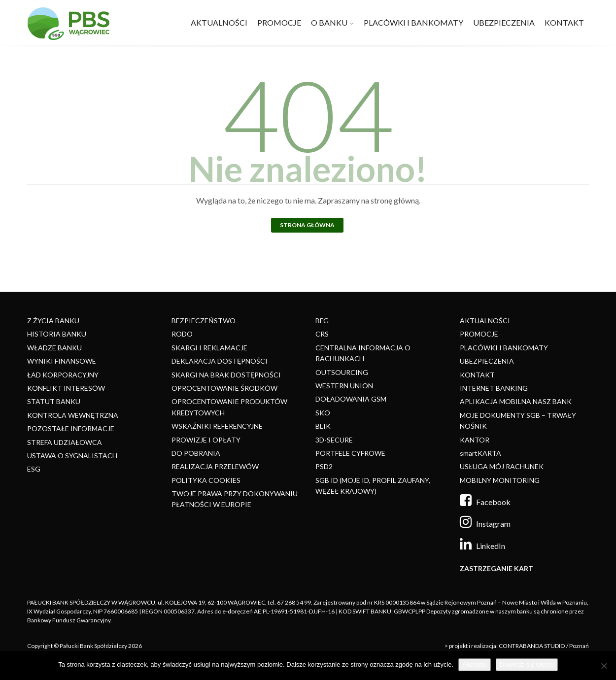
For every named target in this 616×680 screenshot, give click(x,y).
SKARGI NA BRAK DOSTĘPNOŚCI (226, 375)
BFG (322, 321)
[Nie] (604, 666)
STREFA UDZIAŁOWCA (65, 442)
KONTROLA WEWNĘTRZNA (73, 415)
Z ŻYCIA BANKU (53, 321)
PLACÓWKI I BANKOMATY (413, 22)
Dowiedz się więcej (527, 664)
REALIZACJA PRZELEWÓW (215, 466)
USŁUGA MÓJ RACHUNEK (502, 466)
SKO (323, 413)
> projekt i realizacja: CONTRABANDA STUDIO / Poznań (517, 646)
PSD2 (324, 466)
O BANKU (329, 22)
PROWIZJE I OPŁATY (206, 440)
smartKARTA (480, 453)
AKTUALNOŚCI (219, 22)
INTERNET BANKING (494, 388)
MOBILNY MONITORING (500, 480)
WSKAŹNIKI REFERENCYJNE (217, 426)
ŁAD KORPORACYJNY (63, 375)
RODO (182, 334)
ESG (34, 469)
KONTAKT (564, 22)
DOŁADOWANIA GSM (351, 399)
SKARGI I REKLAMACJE (209, 348)
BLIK (323, 426)
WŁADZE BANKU (54, 348)
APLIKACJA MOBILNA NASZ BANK (516, 401)
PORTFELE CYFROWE (350, 453)
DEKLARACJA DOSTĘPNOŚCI (220, 361)
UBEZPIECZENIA (504, 22)
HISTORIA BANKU (57, 334)
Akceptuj (475, 664)
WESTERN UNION (344, 386)
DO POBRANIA (196, 453)
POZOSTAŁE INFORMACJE (71, 428)
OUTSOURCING (342, 372)
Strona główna (307, 225)
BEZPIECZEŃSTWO (204, 321)
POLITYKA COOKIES (206, 480)
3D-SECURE (334, 440)
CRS (322, 334)
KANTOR (475, 440)
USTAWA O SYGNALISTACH (72, 456)
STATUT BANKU (54, 401)
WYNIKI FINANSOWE (62, 361)
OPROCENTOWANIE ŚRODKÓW (224, 388)
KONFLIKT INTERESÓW (66, 388)
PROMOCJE (279, 22)
